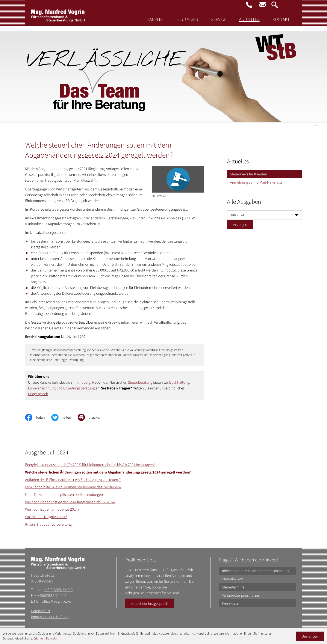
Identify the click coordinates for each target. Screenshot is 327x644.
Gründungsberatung (79, 388)
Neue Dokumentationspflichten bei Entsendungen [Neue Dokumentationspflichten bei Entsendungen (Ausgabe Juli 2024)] (64, 494)
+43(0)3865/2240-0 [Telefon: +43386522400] (58, 590)
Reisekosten (231, 603)
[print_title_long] (93, 417)
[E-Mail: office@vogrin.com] (263, 5)
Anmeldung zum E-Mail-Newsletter (257, 182)
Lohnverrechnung (42, 388)
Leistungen (187, 23)
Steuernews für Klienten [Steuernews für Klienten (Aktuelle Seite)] (249, 174)
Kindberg (83, 382)
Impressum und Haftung (50, 617)
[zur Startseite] (58, 21)
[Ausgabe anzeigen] (240, 225)
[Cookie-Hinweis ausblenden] (310, 636)
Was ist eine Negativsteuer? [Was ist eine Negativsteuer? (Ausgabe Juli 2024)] (46, 517)
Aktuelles (249, 23)
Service (219, 23)
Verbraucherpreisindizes (241, 595)
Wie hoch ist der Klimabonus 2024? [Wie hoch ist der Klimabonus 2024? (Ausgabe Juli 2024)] (52, 509)
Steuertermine (233, 587)
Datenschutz (41, 611)
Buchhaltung (179, 382)
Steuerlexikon (233, 579)
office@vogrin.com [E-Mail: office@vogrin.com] (56, 601)
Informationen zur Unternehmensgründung (256, 571)
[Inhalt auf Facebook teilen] (38, 417)
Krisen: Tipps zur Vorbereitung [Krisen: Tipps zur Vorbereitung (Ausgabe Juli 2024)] (48, 524)
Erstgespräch (38, 394)
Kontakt (281, 23)
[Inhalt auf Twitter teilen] (64, 417)
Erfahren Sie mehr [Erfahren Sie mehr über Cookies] (45, 639)
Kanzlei (155, 23)
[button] (249, 5)
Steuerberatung (140, 382)
